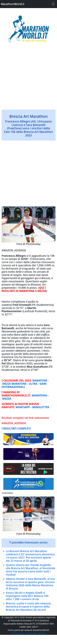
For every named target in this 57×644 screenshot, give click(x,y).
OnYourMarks (17, 633)
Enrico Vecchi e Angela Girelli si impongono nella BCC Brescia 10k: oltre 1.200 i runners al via (28, 596)
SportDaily (31, 633)
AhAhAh (42, 633)
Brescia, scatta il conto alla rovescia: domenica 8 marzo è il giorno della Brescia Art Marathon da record (29, 607)
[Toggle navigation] (53, 4)
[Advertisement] (28, 78)
